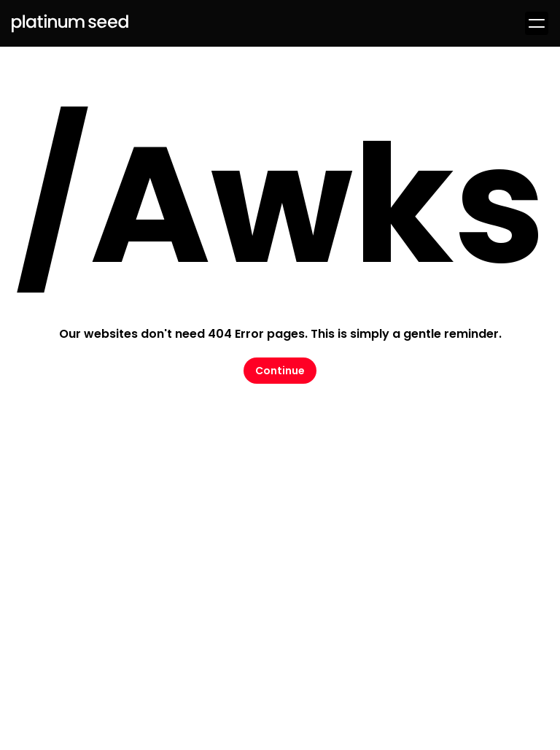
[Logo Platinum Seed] (70, 23)
